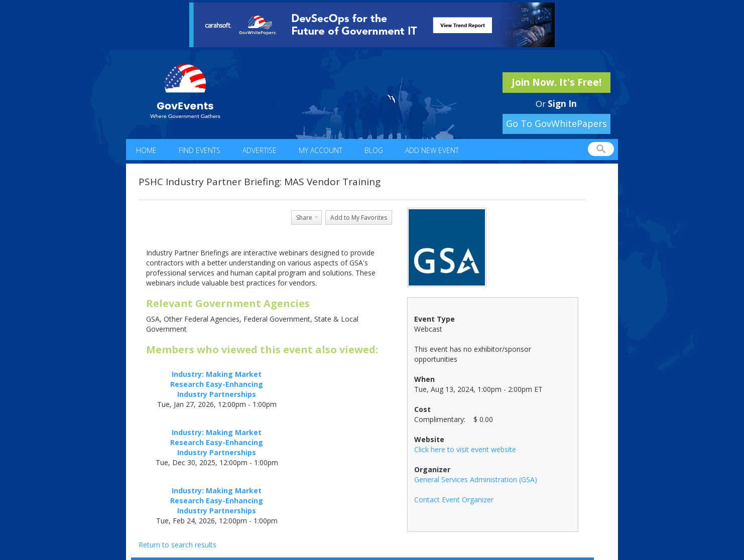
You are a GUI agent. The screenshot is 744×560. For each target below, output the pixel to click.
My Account (321, 150)
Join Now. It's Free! (556, 82)
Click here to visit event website (465, 449)
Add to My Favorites (359, 218)
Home (146, 150)
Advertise (260, 150)
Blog (374, 150)
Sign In (562, 104)
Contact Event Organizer (454, 500)
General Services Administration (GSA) (476, 479)
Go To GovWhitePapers (556, 123)
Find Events (200, 150)
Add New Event (432, 150)
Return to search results (177, 545)
